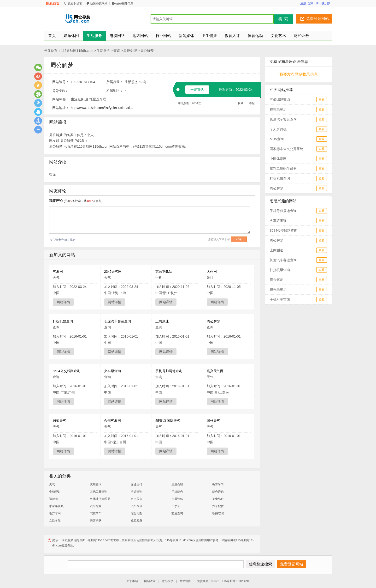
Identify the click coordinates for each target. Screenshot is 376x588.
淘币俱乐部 (323, 3)
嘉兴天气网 (215, 371)
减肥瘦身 (136, 521)
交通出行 (136, 485)
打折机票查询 (63, 321)
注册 (303, 3)
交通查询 (177, 513)
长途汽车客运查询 (117, 321)
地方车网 (55, 513)
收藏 (241, 103)
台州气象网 (112, 421)
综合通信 (218, 492)
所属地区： (115, 91)
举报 (252, 103)
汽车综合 (96, 506)
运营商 (53, 499)
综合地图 (136, 513)
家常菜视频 (56, 506)
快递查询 (136, 492)
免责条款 (203, 581)
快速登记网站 (99, 4)
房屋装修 (177, 499)
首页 (52, 36)
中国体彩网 (278, 159)
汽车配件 (218, 506)
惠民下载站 (164, 272)
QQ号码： (61, 91)
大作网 (212, 272)
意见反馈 (168, 581)
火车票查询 (112, 371)
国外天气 (213, 421)
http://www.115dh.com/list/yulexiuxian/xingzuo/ (105, 108)
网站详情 (63, 302)
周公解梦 (147, 51)
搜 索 (283, 19)
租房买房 (136, 499)
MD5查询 (277, 139)
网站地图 (185, 581)
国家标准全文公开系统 (287, 149)
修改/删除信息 (124, 4)
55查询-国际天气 (168, 421)
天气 (52, 485)
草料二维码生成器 (283, 169)
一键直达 (197, 90)
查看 (322, 100)
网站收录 (150, 581)
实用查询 (96, 485)
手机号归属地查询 (169, 371)
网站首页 (53, 4)
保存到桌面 (75, 4)
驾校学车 (96, 513)
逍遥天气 (59, 421)
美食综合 (218, 499)
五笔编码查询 (280, 100)
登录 (311, 3)
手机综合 (177, 492)
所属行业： (115, 82)
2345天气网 (113, 272)
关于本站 (132, 581)
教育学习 (218, 485)
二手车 (176, 506)
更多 (38, 130)
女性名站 (55, 521)
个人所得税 (278, 129)
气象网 (58, 272)
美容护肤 (96, 521)
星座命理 (130, 51)
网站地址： (61, 108)
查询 (117, 51)
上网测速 (162, 321)
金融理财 (55, 492)
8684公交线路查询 (67, 371)
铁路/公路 (218, 513)
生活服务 (103, 51)
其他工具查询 (99, 492)
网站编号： (61, 82)
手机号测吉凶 (280, 299)
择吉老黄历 (278, 109)
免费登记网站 (317, 19)
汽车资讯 (136, 506)
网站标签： (61, 99)
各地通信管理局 (100, 499)
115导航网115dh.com (77, 51)
